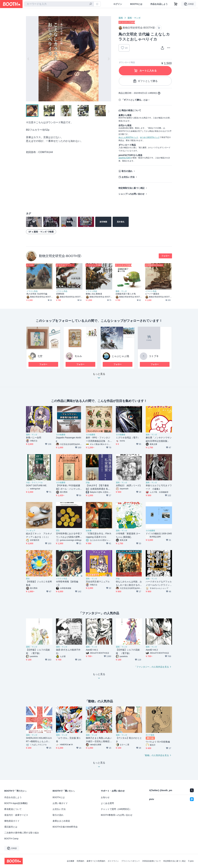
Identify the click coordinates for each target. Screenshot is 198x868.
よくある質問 (107, 803)
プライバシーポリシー (131, 861)
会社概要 (71, 861)
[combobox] (59, 4)
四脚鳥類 (60, 294)
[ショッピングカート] (176, 4)
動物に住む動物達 (94, 294)
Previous (28, 59)
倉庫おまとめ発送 (61, 821)
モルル (78, 356)
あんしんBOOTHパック (128, 137)
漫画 (121, 18)
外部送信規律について (152, 861)
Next (109, 59)
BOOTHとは (136, 4)
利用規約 (80, 861)
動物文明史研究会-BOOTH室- (60, 256)
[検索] (91, 4)
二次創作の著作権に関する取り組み (22, 833)
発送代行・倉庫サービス (16, 815)
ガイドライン (113, 861)
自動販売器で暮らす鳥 (126, 294)
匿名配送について (13, 809)
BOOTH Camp (11, 839)
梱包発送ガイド (12, 821)
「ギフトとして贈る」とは (135, 100)
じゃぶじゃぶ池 (120, 356)
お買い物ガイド (60, 803)
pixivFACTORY (125, 158)
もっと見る (99, 377)
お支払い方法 (128, 177)
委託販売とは (11, 827)
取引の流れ (127, 171)
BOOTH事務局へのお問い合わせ (117, 815)
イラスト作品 (32, 291)
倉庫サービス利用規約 (96, 861)
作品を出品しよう (159, 4)
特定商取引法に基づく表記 (131, 188)
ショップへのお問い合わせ (131, 194)
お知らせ (105, 797)
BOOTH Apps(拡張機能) (16, 803)
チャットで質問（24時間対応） (116, 809)
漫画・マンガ (134, 18)
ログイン (118, 4)
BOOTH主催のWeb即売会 (65, 827)
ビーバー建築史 (152, 294)
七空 (40, 356)
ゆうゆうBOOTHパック (150, 137)
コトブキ (154, 356)
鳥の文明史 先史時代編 (37, 294)
